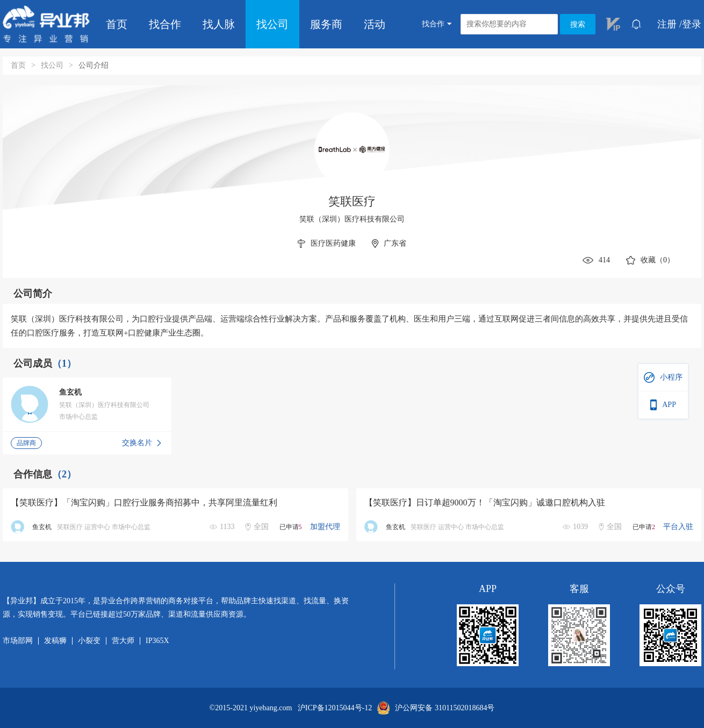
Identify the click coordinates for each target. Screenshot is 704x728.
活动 (375, 24)
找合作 (165, 24)
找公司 (272, 24)
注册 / (670, 24)
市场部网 (18, 641)
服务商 (326, 24)
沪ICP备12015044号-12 (335, 708)
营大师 (123, 641)
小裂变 (89, 641)
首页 (117, 24)
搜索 (578, 24)
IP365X (157, 641)
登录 (692, 24)
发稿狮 (55, 641)
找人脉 (219, 24)
